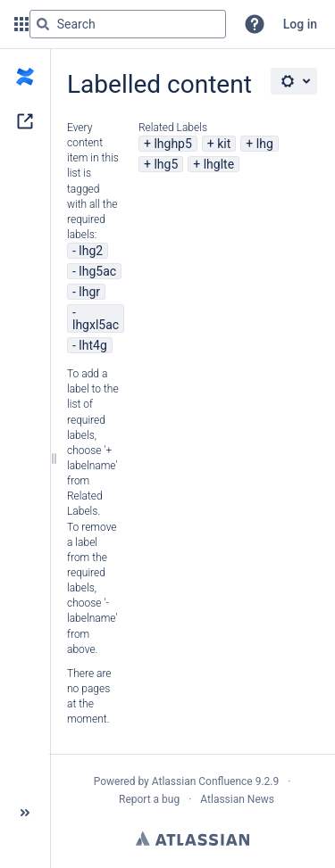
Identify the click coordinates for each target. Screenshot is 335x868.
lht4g (92, 345)
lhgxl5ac (96, 325)
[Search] (43, 24)
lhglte (219, 164)
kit (224, 144)
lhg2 (91, 251)
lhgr (89, 292)
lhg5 (166, 164)
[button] (255, 24)
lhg (265, 144)
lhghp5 (172, 144)
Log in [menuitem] (300, 24)
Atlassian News (237, 799)
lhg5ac (97, 271)
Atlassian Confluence (202, 781)
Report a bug (149, 799)
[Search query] (128, 24)
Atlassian (193, 839)
